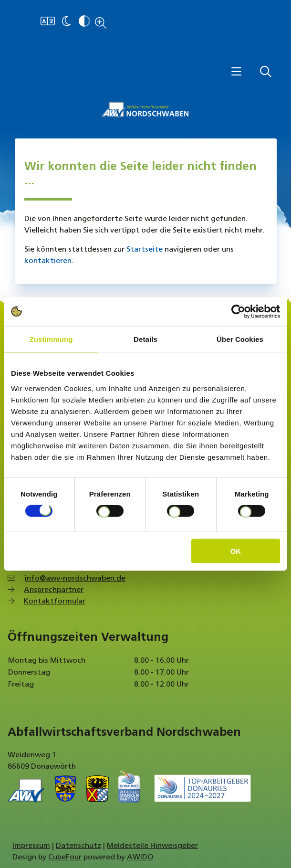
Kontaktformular (55, 602)
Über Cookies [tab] (240, 339)
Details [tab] (145, 339)
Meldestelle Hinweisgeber (152, 846)
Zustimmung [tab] (51, 339)
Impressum (31, 846)
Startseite (145, 250)
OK (236, 551)
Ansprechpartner (54, 590)
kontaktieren (48, 261)
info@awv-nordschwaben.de (75, 579)
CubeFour (65, 857)
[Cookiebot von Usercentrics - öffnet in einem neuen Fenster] (238, 312)
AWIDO (140, 857)
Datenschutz (78, 846)
